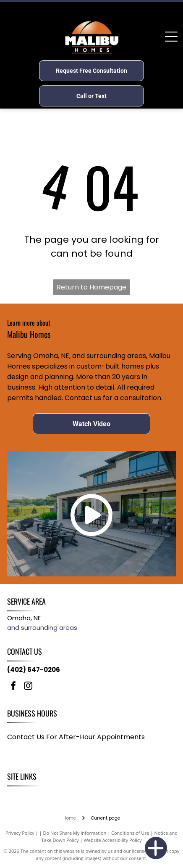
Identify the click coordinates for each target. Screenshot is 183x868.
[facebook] (13, 687)
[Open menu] (171, 37)
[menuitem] (18, 795)
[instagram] (28, 687)
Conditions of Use (130, 833)
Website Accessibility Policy (113, 840)
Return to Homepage (91, 287)
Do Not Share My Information (75, 833)
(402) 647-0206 (34, 670)
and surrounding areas (42, 628)
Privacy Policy (20, 833)
